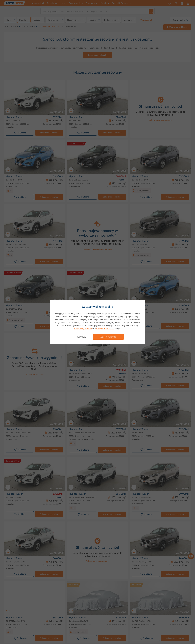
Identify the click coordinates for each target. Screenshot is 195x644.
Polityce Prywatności (83, 328)
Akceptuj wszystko (108, 337)
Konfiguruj (82, 337)
